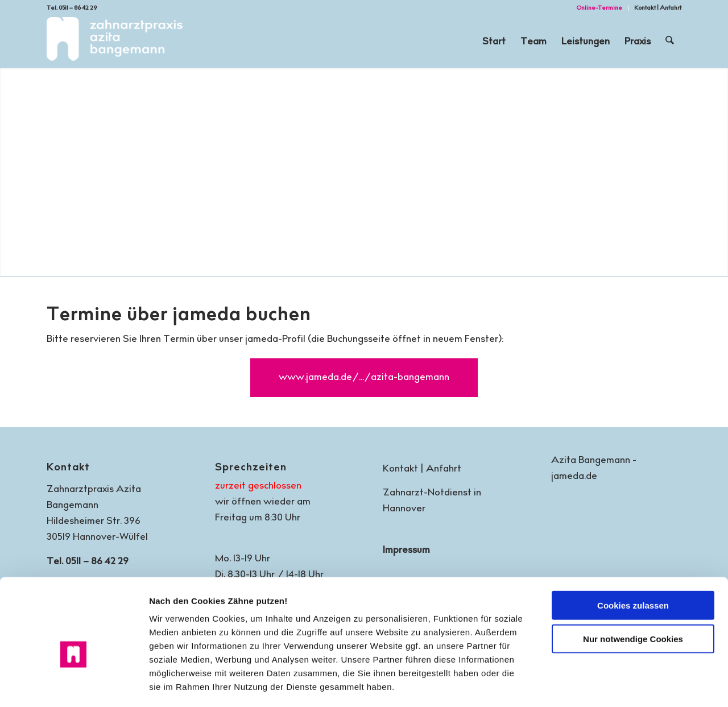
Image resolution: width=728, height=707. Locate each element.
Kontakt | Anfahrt (658, 8)
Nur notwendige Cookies (633, 579)
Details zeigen (603, 685)
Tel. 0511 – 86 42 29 (72, 8)
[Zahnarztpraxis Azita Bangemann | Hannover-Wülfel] (115, 43)
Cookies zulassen (633, 546)
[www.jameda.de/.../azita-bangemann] (364, 378)
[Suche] (670, 43)
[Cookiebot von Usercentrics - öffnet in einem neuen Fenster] (74, 685)
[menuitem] (599, 9)
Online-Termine (599, 8)
